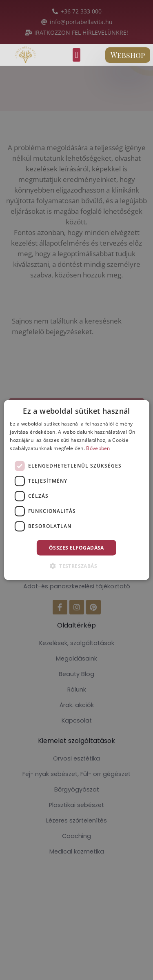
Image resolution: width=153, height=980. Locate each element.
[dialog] (76, 490)
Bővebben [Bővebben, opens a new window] (98, 448)
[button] (76, 55)
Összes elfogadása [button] (76, 547)
